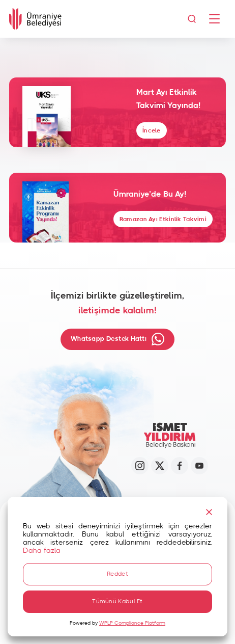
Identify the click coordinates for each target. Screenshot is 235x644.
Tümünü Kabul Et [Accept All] (117, 601)
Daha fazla (42, 551)
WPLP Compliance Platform (132, 623)
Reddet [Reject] (118, 574)
